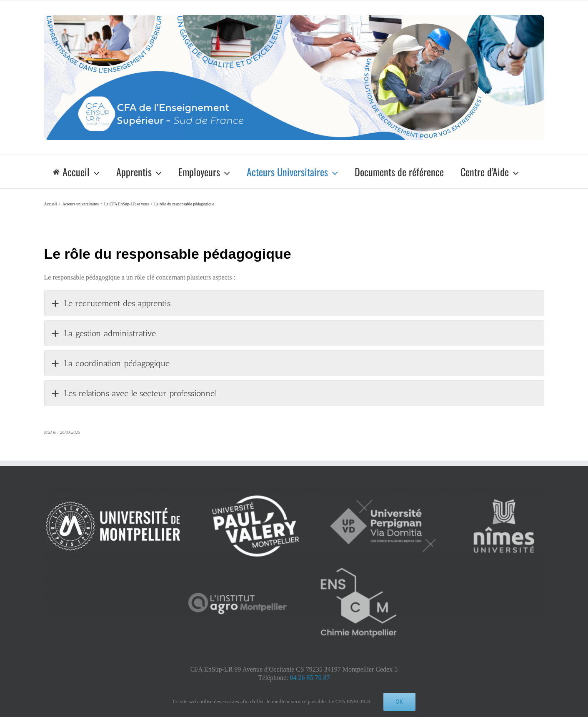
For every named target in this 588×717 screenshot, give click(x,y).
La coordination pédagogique (110, 363)
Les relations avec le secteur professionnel (134, 393)
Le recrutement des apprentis (111, 303)
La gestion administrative (103, 333)
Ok (399, 702)
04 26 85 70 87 (310, 678)
